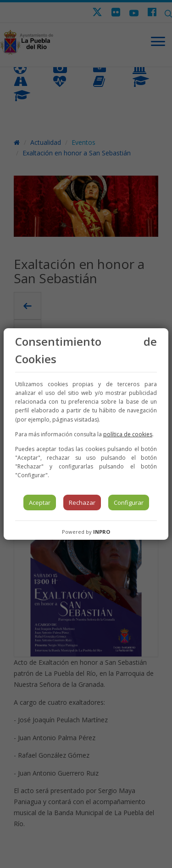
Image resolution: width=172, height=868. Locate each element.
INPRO (102, 532)
